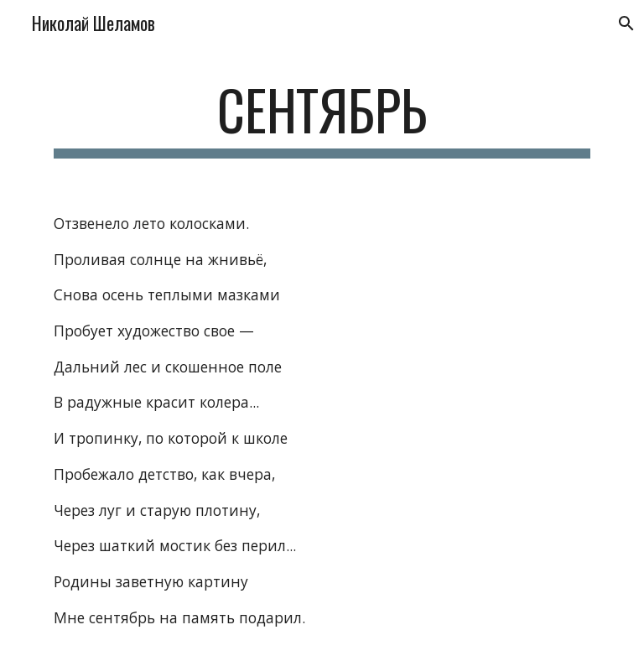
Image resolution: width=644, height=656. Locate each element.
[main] (322, 118)
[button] (624, 23)
